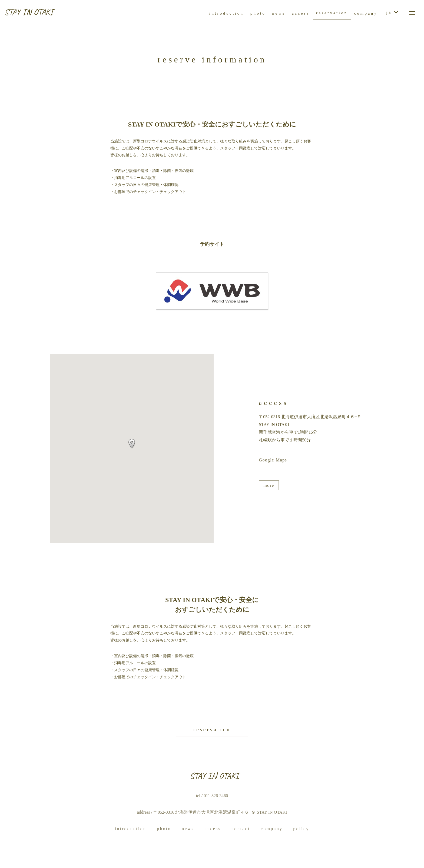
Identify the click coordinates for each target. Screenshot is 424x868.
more (269, 485)
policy (301, 829)
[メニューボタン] (412, 13)
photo (164, 829)
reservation (212, 729)
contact (241, 829)
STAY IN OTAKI (29, 12)
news (188, 829)
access (213, 829)
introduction (131, 829)
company (272, 829)
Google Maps (273, 460)
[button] (132, 444)
